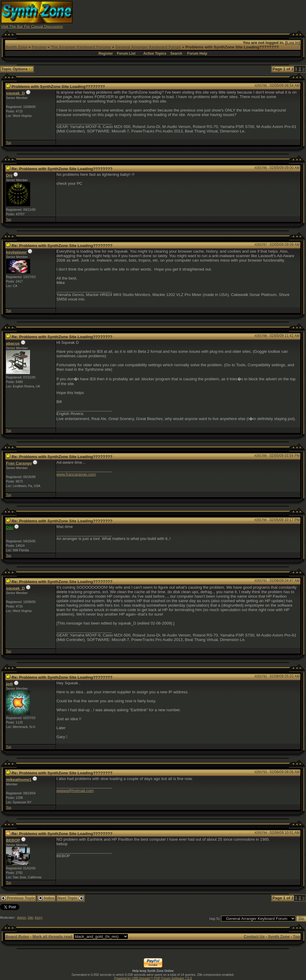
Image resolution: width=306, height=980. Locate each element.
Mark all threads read (52, 937)
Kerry (39, 918)
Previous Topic (18, 898)
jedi (9, 684)
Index (46, 898)
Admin (22, 918)
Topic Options (17, 69)
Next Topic (71, 898)
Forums (39, 47)
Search (176, 54)
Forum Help (197, 54)
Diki (30, 918)
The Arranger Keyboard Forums (81, 47)
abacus (13, 343)
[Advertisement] (196, 14)
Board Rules (17, 937)
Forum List (126, 54)
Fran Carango (19, 463)
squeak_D (15, 93)
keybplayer (16, 252)
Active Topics (155, 54)
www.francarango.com (76, 474)
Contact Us (254, 937)
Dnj (9, 175)
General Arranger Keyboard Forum (148, 47)
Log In (293, 43)
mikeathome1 (19, 780)
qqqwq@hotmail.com (75, 791)
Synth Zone (17, 47)
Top (9, 143)
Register (106, 54)
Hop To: (215, 919)
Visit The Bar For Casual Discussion (32, 26)
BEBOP (13, 840)
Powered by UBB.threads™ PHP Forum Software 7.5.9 (153, 978)
